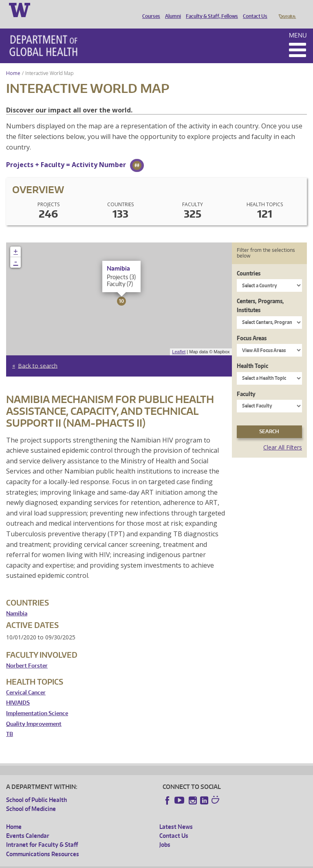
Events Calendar (28, 824)
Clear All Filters (283, 436)
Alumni (171, 9)
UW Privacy (114, 862)
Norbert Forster (27, 654)
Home (13, 62)
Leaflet (179, 340)
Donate (287, 9)
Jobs (165, 833)
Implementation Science (37, 702)
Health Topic (252, 354)
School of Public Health (36, 788)
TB (10, 723)
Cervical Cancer (26, 681)
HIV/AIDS (18, 691)
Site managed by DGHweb (196, 862)
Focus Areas (252, 327)
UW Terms (147, 862)
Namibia (17, 602)
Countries (249, 262)
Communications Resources (43, 843)
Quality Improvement (34, 713)
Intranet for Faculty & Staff (42, 833)
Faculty (246, 382)
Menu (298, 24)
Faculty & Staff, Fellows (210, 9)
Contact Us (253, 9)
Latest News (176, 815)
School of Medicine (31, 797)
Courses (149, 9)
